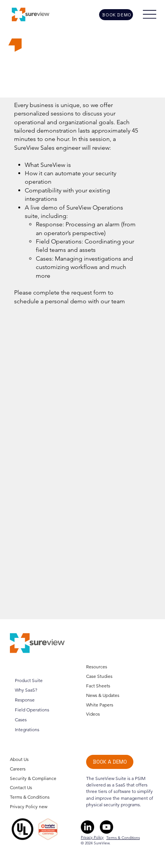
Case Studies (99, 676)
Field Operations (32, 710)
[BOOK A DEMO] (110, 762)
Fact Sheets (98, 685)
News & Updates (103, 695)
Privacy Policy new (29, 806)
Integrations (27, 729)
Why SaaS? (26, 690)
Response (25, 700)
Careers (18, 769)
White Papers (100, 704)
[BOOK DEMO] (116, 15)
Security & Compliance (33, 778)
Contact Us (21, 788)
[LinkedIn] (87, 827)
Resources (97, 667)
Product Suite (29, 680)
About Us (19, 759)
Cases (21, 720)
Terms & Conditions (30, 797)
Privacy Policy (92, 837)
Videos (93, 714)
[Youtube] (107, 827)
